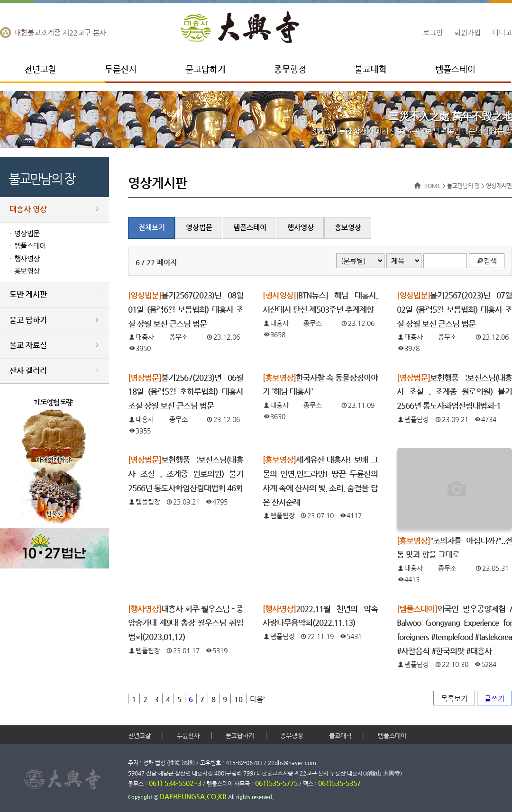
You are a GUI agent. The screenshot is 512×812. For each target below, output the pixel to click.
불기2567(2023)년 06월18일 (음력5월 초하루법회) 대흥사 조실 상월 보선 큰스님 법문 (186, 392)
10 (238, 699)
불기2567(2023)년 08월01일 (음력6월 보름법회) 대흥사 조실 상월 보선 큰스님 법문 (186, 309)
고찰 (40, 69)
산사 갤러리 (28, 371)
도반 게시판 (28, 294)
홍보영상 (27, 271)
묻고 (206, 69)
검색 (490, 261)
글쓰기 (494, 699)
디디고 (502, 32)
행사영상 (27, 259)
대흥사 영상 (28, 209)
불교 (371, 69)
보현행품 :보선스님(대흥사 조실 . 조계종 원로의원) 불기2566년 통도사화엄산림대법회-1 (454, 392)
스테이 (455, 69)
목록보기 (454, 699)
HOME (432, 186)
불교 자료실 (28, 345)
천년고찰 (139, 735)
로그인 (433, 32)
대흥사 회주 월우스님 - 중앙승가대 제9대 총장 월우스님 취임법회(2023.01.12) (186, 623)
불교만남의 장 (463, 186)
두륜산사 (188, 735)
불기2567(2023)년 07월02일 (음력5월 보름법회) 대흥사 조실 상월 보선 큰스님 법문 (454, 309)
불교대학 (340, 735)
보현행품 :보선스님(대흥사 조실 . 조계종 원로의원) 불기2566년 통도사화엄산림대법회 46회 (186, 474)
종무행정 (292, 735)
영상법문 (27, 234)
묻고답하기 (240, 735)
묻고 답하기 (28, 320)
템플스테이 (30, 246)
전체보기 (152, 227)
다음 (256, 699)
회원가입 (467, 32)
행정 (290, 69)
